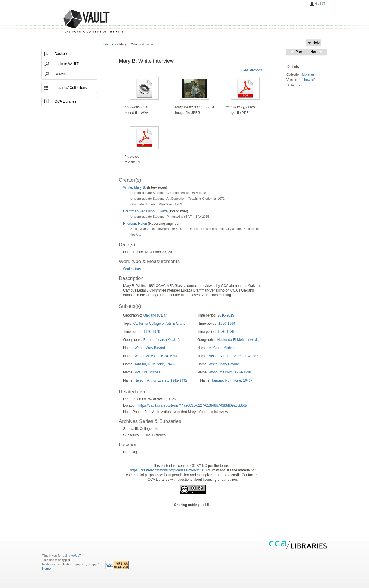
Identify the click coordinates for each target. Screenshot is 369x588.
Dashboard (63, 54)
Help (314, 42)
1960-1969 (227, 324)
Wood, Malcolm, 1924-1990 (156, 356)
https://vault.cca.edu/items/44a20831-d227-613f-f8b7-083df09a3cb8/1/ (193, 405)
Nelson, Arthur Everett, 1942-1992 (235, 356)
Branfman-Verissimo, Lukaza (145, 211)
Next (316, 52)
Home (46, 569)
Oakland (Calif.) (155, 315)
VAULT (71, 21)
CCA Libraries (65, 101)
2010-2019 (226, 315)
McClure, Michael (222, 348)
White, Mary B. (135, 187)
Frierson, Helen (135, 224)
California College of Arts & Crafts (159, 324)
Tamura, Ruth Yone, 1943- (154, 364)
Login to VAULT (67, 64)
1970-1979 (152, 332)
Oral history (132, 269)
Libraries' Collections (71, 88)
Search (60, 74)
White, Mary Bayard (150, 348)
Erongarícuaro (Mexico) (161, 340)
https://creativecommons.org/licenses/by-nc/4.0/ (167, 470)
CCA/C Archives (251, 70)
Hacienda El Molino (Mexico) (240, 340)
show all (309, 80)
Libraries (110, 44)
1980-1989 (226, 332)
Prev (297, 52)
